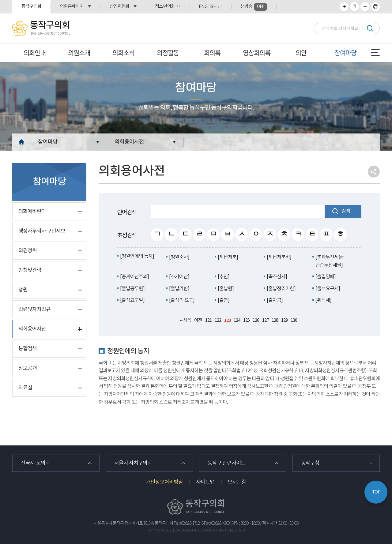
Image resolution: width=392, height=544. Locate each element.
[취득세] (323, 300)
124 (237, 320)
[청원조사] (179, 257)
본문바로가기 (0, 0)
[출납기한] (179, 289)
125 (246, 320)
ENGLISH (208, 7)
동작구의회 (31, 7)
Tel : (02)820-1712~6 (188, 523)
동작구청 (310, 463)
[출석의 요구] (182, 300)
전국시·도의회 (35, 463)
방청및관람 (30, 270)
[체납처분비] (279, 257)
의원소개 (79, 53)
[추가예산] (179, 277)
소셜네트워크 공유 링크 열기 (374, 172)
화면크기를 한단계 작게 (365, 7)
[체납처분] (228, 257)
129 (284, 320)
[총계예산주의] (134, 277)
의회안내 (35, 53)
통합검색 (28, 349)
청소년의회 (165, 7)
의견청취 (28, 251)
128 (275, 320)
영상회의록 (257, 53)
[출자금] (275, 300)
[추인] (224, 277)
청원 (23, 290)
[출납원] (226, 289)
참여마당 (345, 53)
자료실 (25, 388)
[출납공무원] (132, 289)
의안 (301, 53)
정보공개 (28, 368)
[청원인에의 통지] (137, 256)
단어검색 (127, 212)
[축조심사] (277, 277)
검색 (370, 28)
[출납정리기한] (281, 289)
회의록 (212, 53)
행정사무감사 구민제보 (42, 231)
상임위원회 (119, 7)
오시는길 (237, 482)
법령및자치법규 (34, 310)
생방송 (254, 7)
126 (256, 320)
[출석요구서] (328, 289)
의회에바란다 (32, 212)
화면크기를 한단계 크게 (344, 7)
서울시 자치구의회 (133, 463)
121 (208, 320)
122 (218, 320)
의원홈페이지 (72, 7)
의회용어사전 (129, 142)
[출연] (224, 300)
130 (294, 320)
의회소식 (123, 53)
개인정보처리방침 (164, 482)
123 (227, 320)
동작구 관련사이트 (226, 463)
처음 (187, 320)
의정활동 (168, 53)
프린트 (375, 7)
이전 (198, 320)
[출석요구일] (132, 300)
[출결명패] (326, 277)
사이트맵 (205, 482)
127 (265, 320)
